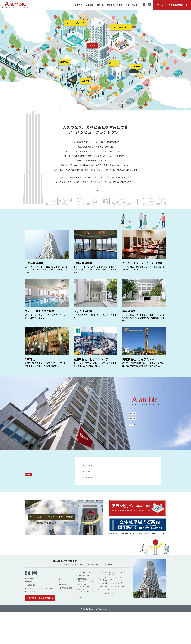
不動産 (92, 45)
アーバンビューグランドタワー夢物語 (40, 620)
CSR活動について (143, 430)
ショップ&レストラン (121, 27)
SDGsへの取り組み (143, 441)
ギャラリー (114, 63)
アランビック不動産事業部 (170, 5)
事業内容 (79, 5)
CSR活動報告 (31, 617)
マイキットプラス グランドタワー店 (116, 619)
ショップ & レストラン (89, 603)
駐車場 (137, 66)
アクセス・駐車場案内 (68, 606)
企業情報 (89, 5)
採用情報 (63, 616)
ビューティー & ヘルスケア (112, 603)
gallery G (84, 631)
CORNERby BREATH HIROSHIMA (89, 624)
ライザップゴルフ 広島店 (112, 623)
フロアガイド (65, 603)
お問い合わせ (131, 5)
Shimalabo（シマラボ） (89, 605)
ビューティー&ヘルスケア (75, 23)
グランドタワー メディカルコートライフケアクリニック (115, 606)
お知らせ (63, 613)
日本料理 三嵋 (86, 609)
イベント (63, 610)
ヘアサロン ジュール (110, 626)
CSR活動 (100, 5)
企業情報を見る (94, 202)
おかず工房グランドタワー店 (87, 618)
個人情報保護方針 (67, 620)
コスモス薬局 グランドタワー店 (114, 616)
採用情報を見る (143, 454)
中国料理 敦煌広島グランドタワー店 (89, 613)
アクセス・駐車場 (115, 5)
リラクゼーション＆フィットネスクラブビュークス (115, 612)
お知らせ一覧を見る (36, 508)
